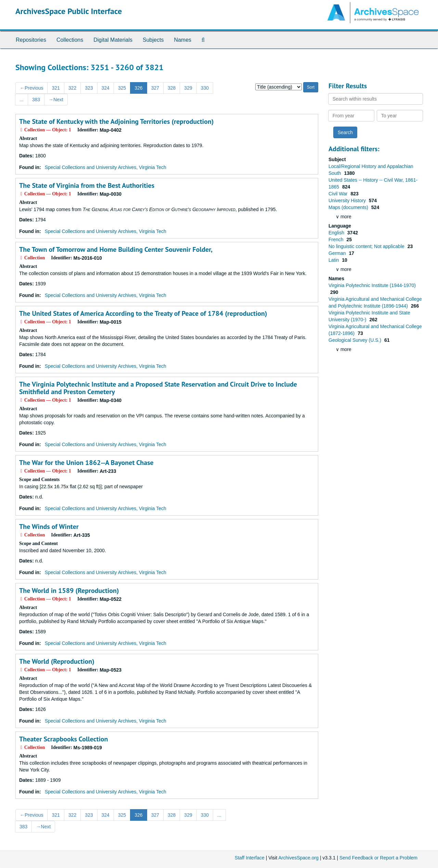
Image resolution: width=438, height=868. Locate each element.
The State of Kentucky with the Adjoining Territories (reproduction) (116, 121)
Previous (31, 88)
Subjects (153, 40)
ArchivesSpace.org (298, 858)
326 (138, 88)
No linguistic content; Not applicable (367, 246)
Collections (70, 40)
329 (188, 88)
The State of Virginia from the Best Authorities (87, 185)
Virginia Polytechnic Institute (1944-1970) (372, 285)
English (337, 233)
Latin (334, 260)
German (338, 253)
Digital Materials (113, 40)
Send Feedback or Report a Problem (378, 858)
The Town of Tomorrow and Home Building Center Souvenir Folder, (116, 249)
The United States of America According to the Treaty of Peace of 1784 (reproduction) (143, 313)
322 (72, 88)
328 (172, 88)
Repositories (31, 40)
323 (89, 88)
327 (155, 88)
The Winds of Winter (49, 527)
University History (348, 200)
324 (106, 88)
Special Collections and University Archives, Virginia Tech (106, 167)
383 (36, 100)
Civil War (339, 194)
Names (183, 40)
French (337, 239)
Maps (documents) (349, 207)
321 (56, 88)
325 (122, 88)
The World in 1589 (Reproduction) (69, 591)
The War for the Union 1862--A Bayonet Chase (86, 463)
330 (205, 88)
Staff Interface (250, 858)
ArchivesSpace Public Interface (69, 11)
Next (56, 100)
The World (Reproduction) (57, 661)
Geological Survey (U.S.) (356, 340)
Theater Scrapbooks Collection (63, 739)
